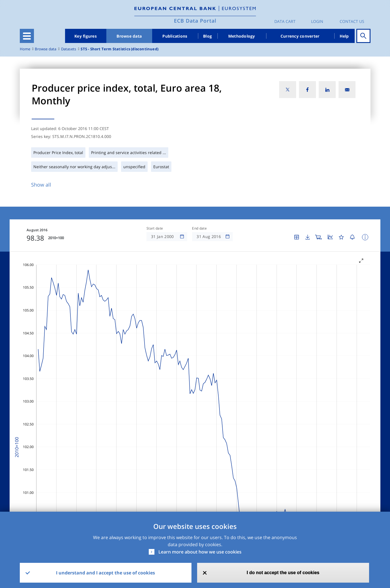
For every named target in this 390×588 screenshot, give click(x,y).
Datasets (69, 49)
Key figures (86, 36)
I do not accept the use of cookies (283, 573)
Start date (155, 228)
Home (25, 49)
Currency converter (300, 36)
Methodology (242, 36)
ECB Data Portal (195, 21)
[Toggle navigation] (27, 36)
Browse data (129, 36)
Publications (175, 36)
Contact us (352, 21)
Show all (41, 185)
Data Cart (285, 21)
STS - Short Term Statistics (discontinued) (119, 49)
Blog (207, 36)
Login (317, 21)
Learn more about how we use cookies (200, 552)
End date (199, 228)
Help (344, 36)
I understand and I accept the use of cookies (105, 573)
